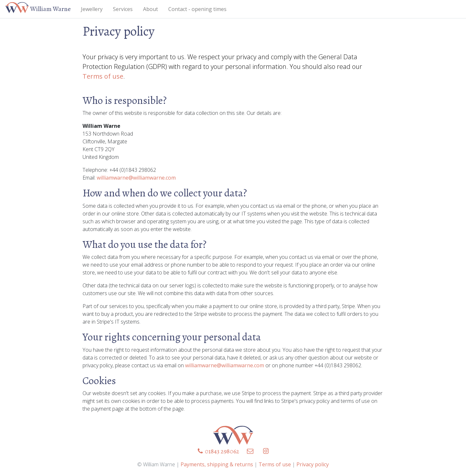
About (150, 9)
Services (123, 9)
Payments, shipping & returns (217, 464)
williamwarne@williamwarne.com (136, 178)
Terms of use (103, 76)
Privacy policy (313, 464)
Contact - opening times (197, 9)
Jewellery (92, 9)
